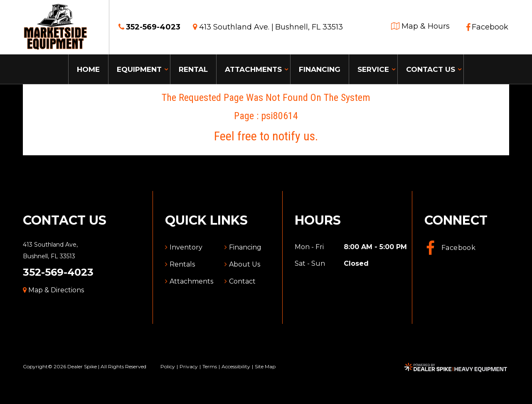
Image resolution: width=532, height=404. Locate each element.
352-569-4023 (58, 272)
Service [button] (373, 69)
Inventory (186, 247)
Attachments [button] (253, 69)
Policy (168, 366)
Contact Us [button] (431, 69)
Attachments (191, 281)
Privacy (189, 366)
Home (88, 69)
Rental (193, 69)
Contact (242, 281)
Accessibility (236, 366)
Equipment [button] (139, 69)
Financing (320, 69)
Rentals (182, 264)
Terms (210, 366)
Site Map (265, 366)
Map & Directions (53, 290)
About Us (245, 264)
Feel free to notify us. (266, 136)
